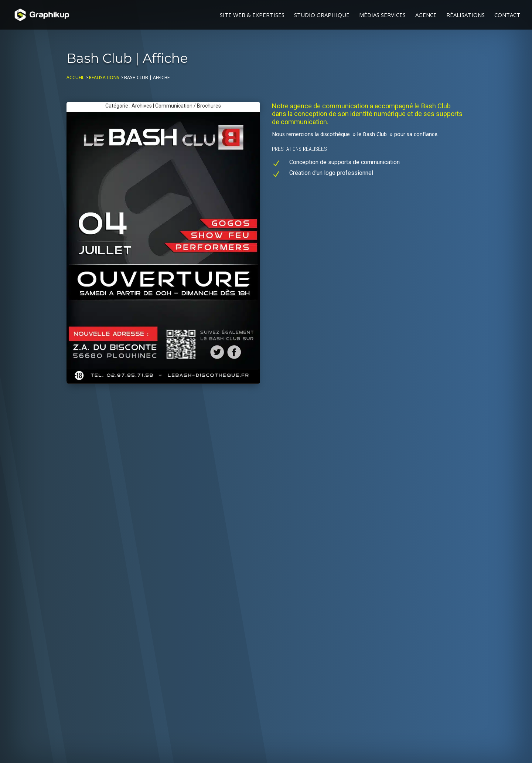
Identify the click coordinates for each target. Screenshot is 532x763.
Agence (426, 15)
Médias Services (382, 15)
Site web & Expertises (252, 15)
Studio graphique (322, 15)
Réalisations (465, 15)
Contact (507, 15)
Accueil (75, 77)
